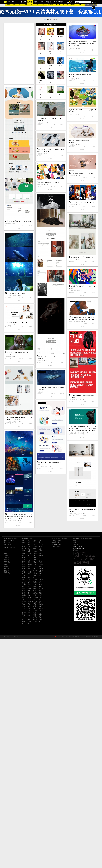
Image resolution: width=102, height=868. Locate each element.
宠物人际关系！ (46, 495)
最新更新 (51, 5)
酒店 (35, 556)
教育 (35, 616)
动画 (35, 557)
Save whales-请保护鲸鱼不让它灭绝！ (21, 599)
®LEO (80, 5)
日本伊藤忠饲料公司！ (16, 254)
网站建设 (60, 2)
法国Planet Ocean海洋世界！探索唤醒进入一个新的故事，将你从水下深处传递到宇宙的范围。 (19, 731)
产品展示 (9, 256)
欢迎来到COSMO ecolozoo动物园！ (52, 153)
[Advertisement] (19, 54)
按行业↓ (8, 5)
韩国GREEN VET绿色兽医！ (50, 184)
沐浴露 (35, 546)
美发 (23, 610)
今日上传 (58, 5)
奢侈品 (35, 583)
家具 (35, 612)
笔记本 (35, 574)
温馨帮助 (73, 5)
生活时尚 (9, 736)
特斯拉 (35, 618)
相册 (35, 568)
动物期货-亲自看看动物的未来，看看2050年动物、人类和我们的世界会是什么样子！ (19, 106)
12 (68, 2)
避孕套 (35, 552)
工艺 (35, 614)
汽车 (35, 541)
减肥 (35, 585)
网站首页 (24, 2)
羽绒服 (35, 554)
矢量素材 (42, 2)
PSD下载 (54, 2)
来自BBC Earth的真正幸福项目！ (51, 525)
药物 (35, 596)
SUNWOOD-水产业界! (48, 308)
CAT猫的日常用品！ (47, 363)
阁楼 (35, 609)
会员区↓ (44, 5)
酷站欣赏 (30, 2)
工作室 (13, 572)
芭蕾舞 (35, 579)
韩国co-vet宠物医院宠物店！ (50, 215)
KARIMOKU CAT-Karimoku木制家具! (53, 746)
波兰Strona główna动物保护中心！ (51, 665)
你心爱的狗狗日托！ (47, 279)
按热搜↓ (38, 5)
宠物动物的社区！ (15, 285)
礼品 (35, 567)
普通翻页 (88, 5)
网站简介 (75, 541)
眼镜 (35, 581)
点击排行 (65, 5)
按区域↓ (20, 5)
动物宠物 (9, 110)
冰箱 (35, 563)
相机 (23, 579)
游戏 (35, 545)
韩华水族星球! (47, 435)
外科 (40, 601)
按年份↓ (32, 5)
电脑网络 (9, 637)
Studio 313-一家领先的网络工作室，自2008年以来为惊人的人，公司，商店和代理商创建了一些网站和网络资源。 (19, 633)
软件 (35, 590)
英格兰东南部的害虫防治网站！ (51, 464)
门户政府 (40, 468)
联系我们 (75, 550)
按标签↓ (14, 5)
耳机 (35, 548)
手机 (35, 565)
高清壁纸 (48, 2)
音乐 (29, 579)
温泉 (35, 559)
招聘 (35, 603)
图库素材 (36, 2)
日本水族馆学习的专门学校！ (50, 118)
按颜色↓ (26, 5)
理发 (29, 610)
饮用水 (35, 620)
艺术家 (35, 610)
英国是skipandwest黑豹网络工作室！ (20, 568)
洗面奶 (35, 601)
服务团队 (75, 543)
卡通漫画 (40, 669)
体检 (35, 592)
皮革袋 (35, 621)
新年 (35, 587)
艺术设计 (9, 572)
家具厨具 (46, 750)
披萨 (35, 561)
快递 (35, 605)
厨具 (35, 576)
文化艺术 (40, 437)
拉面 (35, 577)
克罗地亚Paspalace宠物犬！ (18, 459)
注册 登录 (94, 5)
